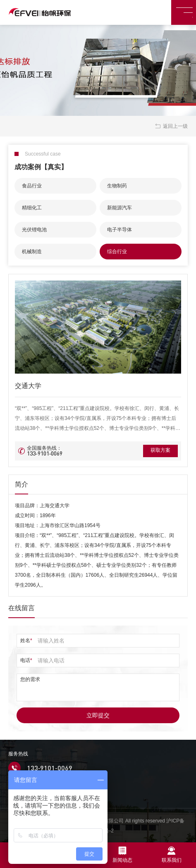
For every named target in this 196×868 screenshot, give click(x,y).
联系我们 (172, 855)
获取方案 (157, 451)
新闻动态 (122, 855)
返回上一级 (171, 126)
